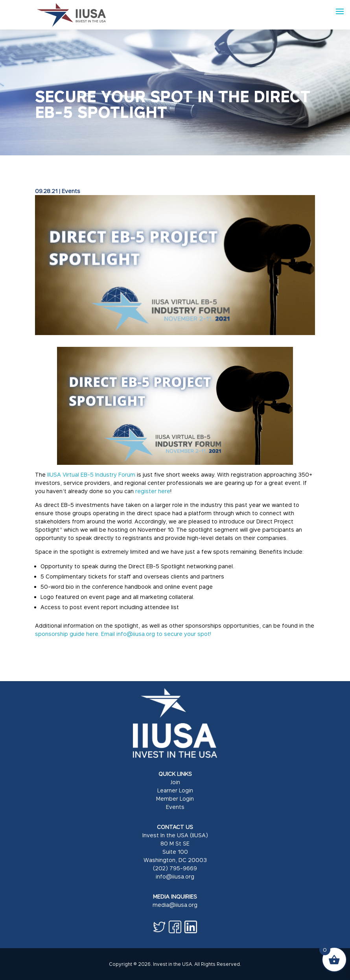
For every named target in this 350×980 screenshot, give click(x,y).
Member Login (175, 799)
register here (153, 491)
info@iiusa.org (175, 876)
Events (71, 191)
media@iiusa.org (175, 905)
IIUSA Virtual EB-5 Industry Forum (91, 474)
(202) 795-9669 (175, 868)
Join (175, 782)
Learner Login (175, 790)
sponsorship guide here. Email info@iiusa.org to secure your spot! (123, 634)
